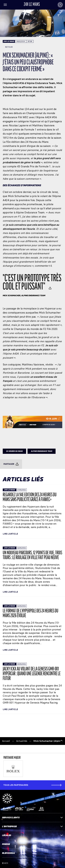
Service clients (32, 818)
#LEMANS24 (32, 853)
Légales (32, 835)
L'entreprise (32, 826)
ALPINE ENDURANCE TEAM (42, 451)
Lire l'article (10, 534)
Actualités (22, 741)
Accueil (6, 741)
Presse (32, 844)
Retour (8, 47)
